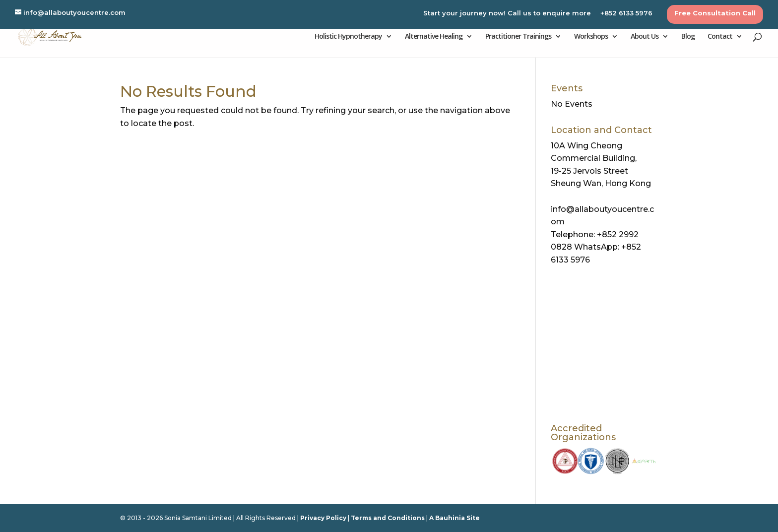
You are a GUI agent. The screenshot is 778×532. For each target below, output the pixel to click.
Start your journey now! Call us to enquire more (507, 13)
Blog (688, 37)
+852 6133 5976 (626, 13)
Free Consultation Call (715, 13)
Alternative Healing (434, 37)
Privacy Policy (323, 518)
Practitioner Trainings (518, 37)
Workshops (591, 37)
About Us (645, 37)
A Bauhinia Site (454, 518)
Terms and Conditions (388, 518)
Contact (720, 37)
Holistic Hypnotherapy (348, 37)
